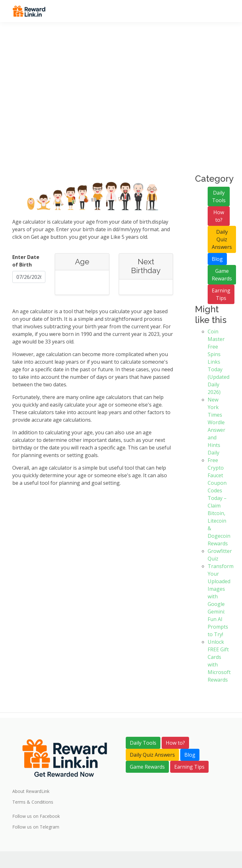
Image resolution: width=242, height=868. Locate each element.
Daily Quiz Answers (222, 239)
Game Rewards (222, 275)
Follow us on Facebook (36, 816)
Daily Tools (219, 196)
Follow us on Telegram (36, 827)
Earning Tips (221, 294)
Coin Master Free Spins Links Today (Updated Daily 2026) (219, 362)
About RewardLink (31, 791)
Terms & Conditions (33, 802)
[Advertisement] (121, 107)
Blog (217, 259)
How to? (219, 216)
